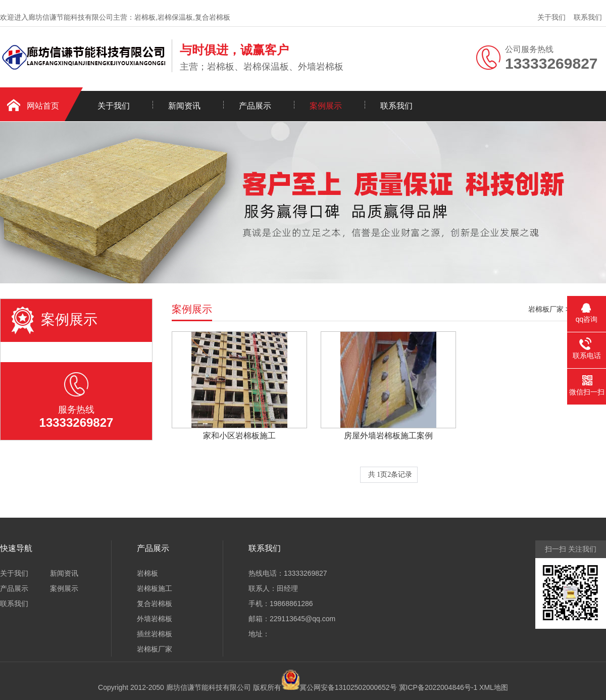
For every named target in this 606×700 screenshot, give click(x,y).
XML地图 (494, 687)
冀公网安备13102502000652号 (348, 687)
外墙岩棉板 (155, 619)
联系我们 (588, 17)
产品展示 (255, 106)
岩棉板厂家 (546, 309)
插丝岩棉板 (155, 634)
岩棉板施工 (155, 588)
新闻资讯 (184, 106)
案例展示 (326, 106)
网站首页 (43, 106)
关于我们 (551, 17)
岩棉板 (147, 573)
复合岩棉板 (155, 604)
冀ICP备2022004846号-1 (438, 687)
